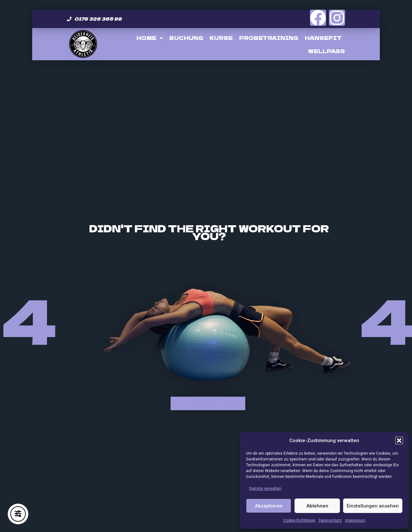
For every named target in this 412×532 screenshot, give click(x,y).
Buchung (186, 38)
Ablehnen (317, 506)
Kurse (221, 38)
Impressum (355, 520)
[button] (399, 440)
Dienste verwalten (265, 488)
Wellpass (327, 51)
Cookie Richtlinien (299, 520)
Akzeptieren (269, 506)
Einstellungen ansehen (373, 506)
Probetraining (269, 38)
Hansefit (323, 38)
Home (150, 38)
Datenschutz (330, 520)
